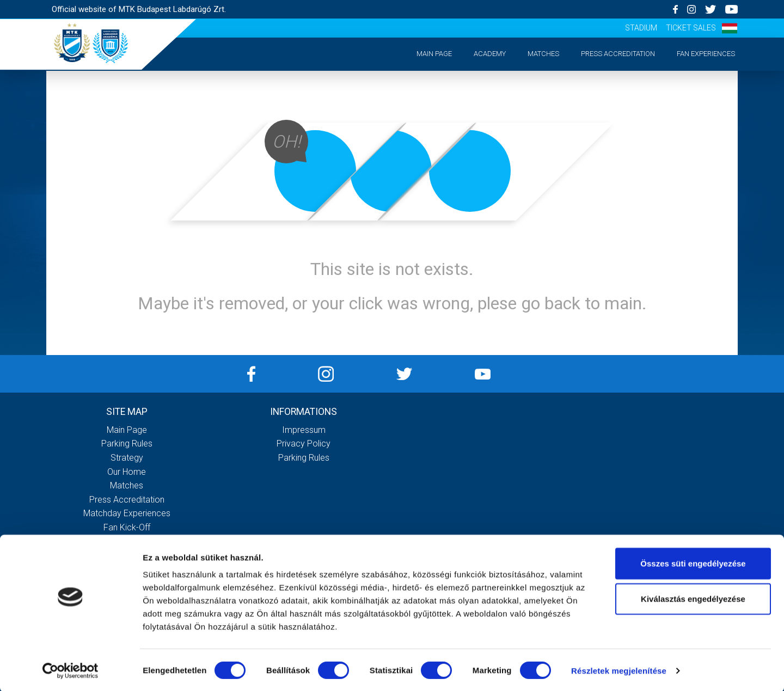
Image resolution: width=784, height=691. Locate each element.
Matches (543, 54)
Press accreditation (618, 54)
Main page (434, 54)
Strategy (127, 458)
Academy (490, 54)
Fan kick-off (127, 527)
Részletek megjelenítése (619, 669)
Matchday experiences (127, 513)
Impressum (304, 430)
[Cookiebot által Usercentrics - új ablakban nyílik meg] (71, 670)
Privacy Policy (304, 444)
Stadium (641, 28)
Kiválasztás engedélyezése (693, 598)
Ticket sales (691, 28)
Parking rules (127, 444)
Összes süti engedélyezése (693, 562)
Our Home (127, 472)
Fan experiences (706, 54)
